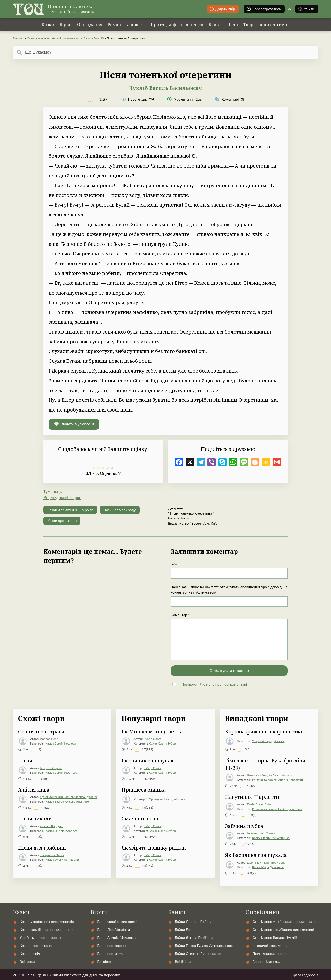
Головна (19, 38)
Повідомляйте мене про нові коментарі (214, 684)
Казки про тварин (62, 521)
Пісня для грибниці (42, 848)
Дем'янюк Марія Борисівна (266, 862)
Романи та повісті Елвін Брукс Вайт (277, 809)
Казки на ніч (30, 954)
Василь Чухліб (93, 38)
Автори (173, 899)
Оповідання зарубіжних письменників (284, 930)
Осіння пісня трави (41, 732)
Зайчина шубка (244, 826)
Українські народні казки (119, 899)
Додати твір (222, 9)
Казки (48, 25)
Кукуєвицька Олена (261, 833)
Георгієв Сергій (51, 768)
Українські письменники (63, 38)
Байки (215, 25)
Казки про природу (120, 510)
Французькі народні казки (167, 799)
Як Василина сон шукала (256, 855)
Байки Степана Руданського (198, 954)
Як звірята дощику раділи (154, 848)
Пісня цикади (35, 819)
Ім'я (174, 564)
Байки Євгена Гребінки (194, 938)
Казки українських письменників (47, 922)
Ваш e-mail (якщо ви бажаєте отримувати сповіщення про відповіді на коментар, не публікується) (229, 589)
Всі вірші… (106, 962)
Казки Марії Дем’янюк (268, 867)
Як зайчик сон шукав (147, 761)
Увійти (306, 9)
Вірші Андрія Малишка (116, 938)
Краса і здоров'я (305, 975)
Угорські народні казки (268, 741)
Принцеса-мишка (144, 790)
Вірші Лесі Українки (114, 930)
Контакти (206, 899)
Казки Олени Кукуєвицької (271, 838)
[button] (74, 424)
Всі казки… (29, 962)
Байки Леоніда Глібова (194, 922)
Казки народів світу (36, 946)
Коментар (180, 615)
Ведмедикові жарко (62, 497)
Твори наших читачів (266, 25)
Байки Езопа (185, 930)
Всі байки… (184, 962)
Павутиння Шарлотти (252, 797)
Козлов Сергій (50, 739)
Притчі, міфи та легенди (177, 25)
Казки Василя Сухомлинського (67, 801)
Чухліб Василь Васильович (165, 88)
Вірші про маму (110, 954)
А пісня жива (34, 790)
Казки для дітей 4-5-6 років (70, 510)
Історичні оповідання (270, 946)
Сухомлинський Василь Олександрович (68, 797)
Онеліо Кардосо (52, 826)
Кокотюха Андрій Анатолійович (270, 775)
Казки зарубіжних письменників (46, 930)
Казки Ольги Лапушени (62, 860)
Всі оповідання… (266, 962)
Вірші (66, 25)
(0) (229, 99)
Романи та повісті (127, 25)
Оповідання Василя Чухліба (275, 938)
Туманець (52, 491)
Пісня (25, 761)
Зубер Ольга (152, 739)
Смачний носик (141, 819)
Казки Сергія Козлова (61, 743)
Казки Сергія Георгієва (61, 773)
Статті (238, 899)
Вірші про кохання (112, 946)
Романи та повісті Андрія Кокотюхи (277, 780)
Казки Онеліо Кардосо (61, 831)
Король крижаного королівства (264, 732)
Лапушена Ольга (52, 855)
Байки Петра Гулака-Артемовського (205, 946)
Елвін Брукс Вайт (259, 804)
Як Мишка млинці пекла (152, 732)
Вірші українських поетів (118, 922)
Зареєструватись (264, 9)
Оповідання (90, 25)
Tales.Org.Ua (36, 975)
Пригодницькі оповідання (274, 954)
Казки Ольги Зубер (162, 743)
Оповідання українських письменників (284, 922)
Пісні (233, 25)
